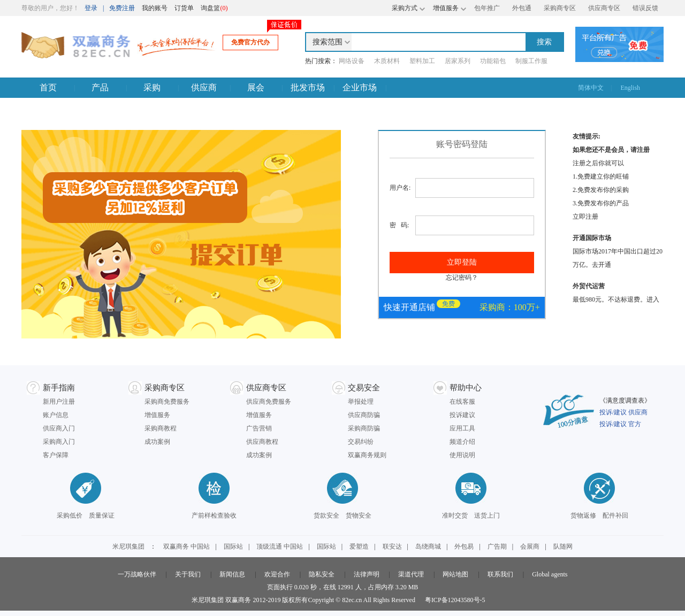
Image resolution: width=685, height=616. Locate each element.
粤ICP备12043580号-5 (455, 600)
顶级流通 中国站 (280, 546)
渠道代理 (411, 574)
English (630, 88)
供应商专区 (604, 8)
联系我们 (500, 574)
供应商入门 (59, 428)
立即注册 (585, 217)
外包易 (464, 546)
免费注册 (122, 8)
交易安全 (364, 388)
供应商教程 (262, 442)
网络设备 (352, 61)
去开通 (602, 265)
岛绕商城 (428, 546)
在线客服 (462, 402)
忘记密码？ (462, 278)
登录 (91, 8)
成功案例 (157, 442)
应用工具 (462, 428)
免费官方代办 (250, 42)
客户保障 (56, 455)
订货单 (184, 8)
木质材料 (387, 61)
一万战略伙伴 (137, 574)
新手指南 (59, 388)
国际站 (233, 546)
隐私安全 (322, 574)
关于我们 (188, 574)
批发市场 (308, 87)
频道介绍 (462, 442)
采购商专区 (560, 8)
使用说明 (462, 455)
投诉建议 (462, 415)
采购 (152, 87)
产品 (100, 87)
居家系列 (458, 61)
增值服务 (157, 415)
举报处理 (361, 402)
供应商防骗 (364, 415)
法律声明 (367, 574)
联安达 (392, 546)
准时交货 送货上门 (471, 515)
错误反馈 (645, 8)
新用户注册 (59, 402)
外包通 (522, 8)
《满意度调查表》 (625, 401)
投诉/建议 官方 (620, 424)
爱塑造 (359, 546)
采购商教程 (161, 428)
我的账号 (155, 8)
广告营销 (259, 428)
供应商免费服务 (269, 402)
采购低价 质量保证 (86, 515)
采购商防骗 (364, 428)
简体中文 (591, 88)
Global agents (550, 574)
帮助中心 (466, 388)
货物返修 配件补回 (599, 515)
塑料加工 (422, 61)
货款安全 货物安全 (342, 515)
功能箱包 (493, 61)
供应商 (204, 87)
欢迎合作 (277, 574)
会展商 (530, 546)
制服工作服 (531, 61)
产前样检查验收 (214, 515)
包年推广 (487, 8)
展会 (256, 87)
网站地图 (455, 574)
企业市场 (360, 87)
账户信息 (56, 415)
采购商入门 (59, 442)
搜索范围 (328, 42)
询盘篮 (214, 8)
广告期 (497, 546)
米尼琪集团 (128, 546)
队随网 (563, 546)
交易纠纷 (361, 442)
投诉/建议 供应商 (623, 412)
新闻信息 (232, 574)
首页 (48, 87)
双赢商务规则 (367, 455)
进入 (653, 299)
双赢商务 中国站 (187, 546)
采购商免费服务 (167, 402)
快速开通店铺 (409, 307)
